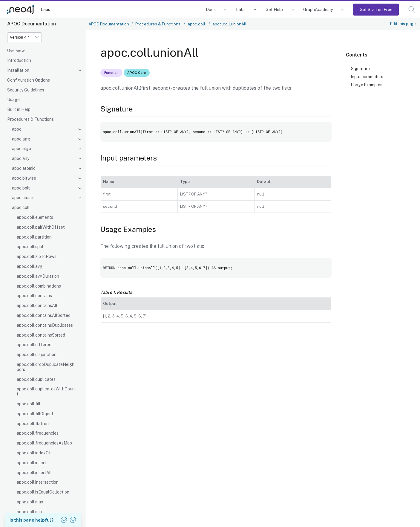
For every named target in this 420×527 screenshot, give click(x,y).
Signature (360, 68)
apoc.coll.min (29, 512)
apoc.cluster (24, 198)
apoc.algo (22, 149)
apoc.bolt (21, 188)
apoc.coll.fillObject (35, 414)
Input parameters (367, 77)
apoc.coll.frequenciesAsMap (44, 443)
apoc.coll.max (30, 502)
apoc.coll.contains (34, 296)
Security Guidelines (26, 90)
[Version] (24, 37)
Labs (45, 9)
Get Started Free (376, 9)
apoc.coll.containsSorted (41, 335)
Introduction (19, 60)
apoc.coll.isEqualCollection (43, 492)
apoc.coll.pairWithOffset (41, 227)
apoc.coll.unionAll (229, 24)
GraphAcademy (318, 9)
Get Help (274, 9)
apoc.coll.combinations (39, 286)
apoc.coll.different (35, 345)
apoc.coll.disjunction (37, 355)
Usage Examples (367, 85)
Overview (16, 51)
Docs (211, 9)
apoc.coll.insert (32, 463)
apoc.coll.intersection (38, 482)
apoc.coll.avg (30, 266)
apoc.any (21, 158)
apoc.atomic (24, 168)
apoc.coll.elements (35, 217)
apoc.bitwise (24, 178)
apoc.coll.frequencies (38, 433)
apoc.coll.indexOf (34, 453)
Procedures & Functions (30, 119)
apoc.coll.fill (29, 404)
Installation (18, 70)
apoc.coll (21, 207)
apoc (17, 129)
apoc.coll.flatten (33, 424)
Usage (13, 100)
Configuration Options (29, 80)
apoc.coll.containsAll (37, 305)
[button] (412, 9)
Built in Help (19, 109)
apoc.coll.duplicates (36, 379)
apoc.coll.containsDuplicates (45, 325)
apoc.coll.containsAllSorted (44, 315)
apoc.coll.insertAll (34, 473)
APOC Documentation (109, 24)
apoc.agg (21, 139)
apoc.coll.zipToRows (37, 256)
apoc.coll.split (30, 247)
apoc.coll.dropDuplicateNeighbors (46, 367)
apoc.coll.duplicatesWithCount (46, 391)
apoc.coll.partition (34, 237)
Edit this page (403, 24)
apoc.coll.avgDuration (38, 276)
